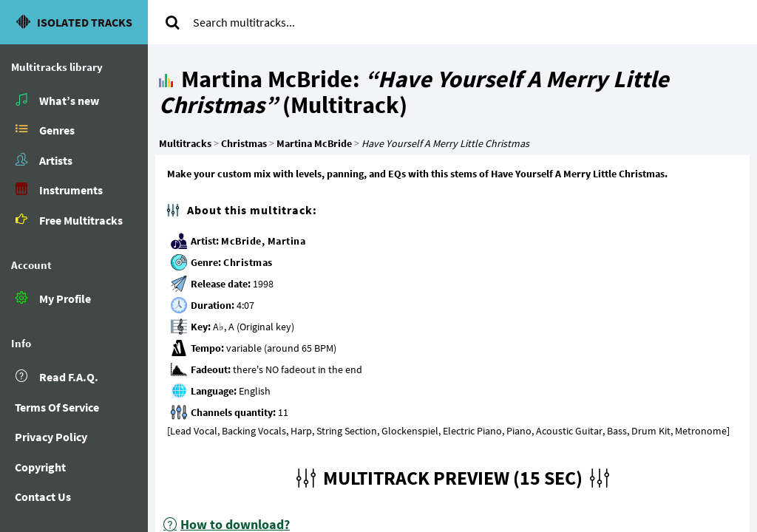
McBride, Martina (263, 241)
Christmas (248, 262)
